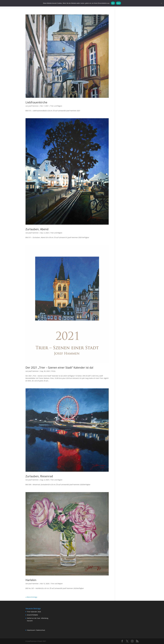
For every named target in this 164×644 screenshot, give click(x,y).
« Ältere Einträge (31, 597)
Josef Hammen (34, 106)
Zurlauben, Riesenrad (39, 476)
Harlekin (31, 580)
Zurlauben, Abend (37, 229)
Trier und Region (56, 106)
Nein (119, 3)
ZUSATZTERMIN (32, 615)
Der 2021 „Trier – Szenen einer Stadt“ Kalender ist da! (59, 367)
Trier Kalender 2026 (34, 612)
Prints (53, 371)
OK (113, 3)
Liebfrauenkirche (36, 102)
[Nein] (161, 3)
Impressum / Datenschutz (36, 630)
